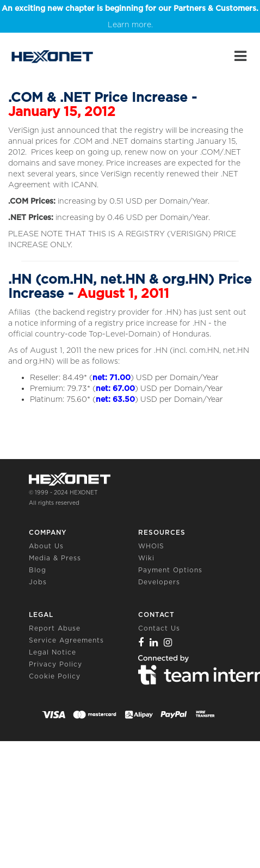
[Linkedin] (154, 642)
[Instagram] (168, 642)
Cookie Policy (55, 676)
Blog (38, 570)
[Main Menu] (240, 56)
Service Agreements (66, 640)
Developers (159, 582)
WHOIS (151, 546)
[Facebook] (141, 642)
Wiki (146, 558)
